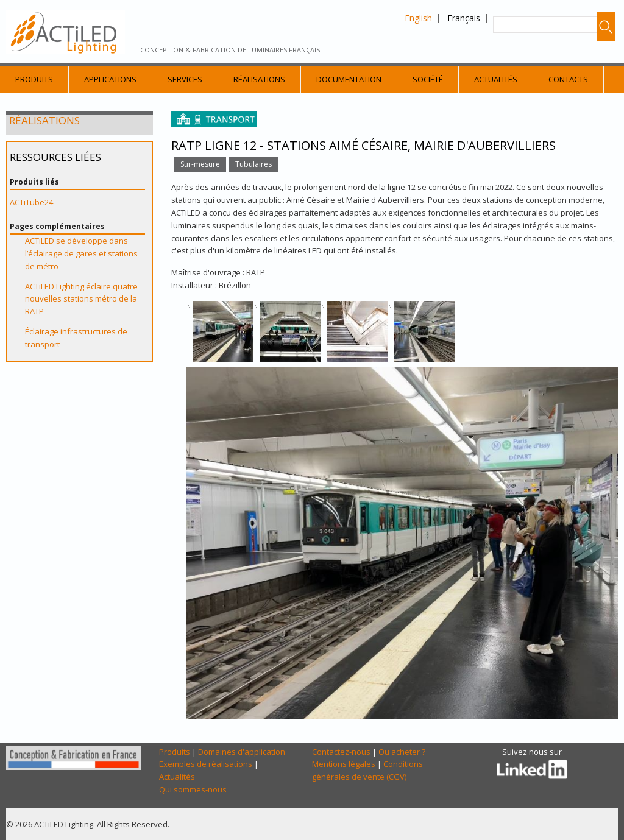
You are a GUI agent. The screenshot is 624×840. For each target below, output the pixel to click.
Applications (110, 79)
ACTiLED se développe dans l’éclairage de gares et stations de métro (81, 253)
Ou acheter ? (402, 752)
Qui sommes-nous (193, 789)
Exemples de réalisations (206, 764)
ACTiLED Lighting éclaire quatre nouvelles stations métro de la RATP (81, 299)
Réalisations (259, 79)
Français (464, 18)
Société (428, 79)
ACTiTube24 (31, 202)
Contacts (568, 79)
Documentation (349, 79)
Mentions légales (344, 764)
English (418, 18)
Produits (34, 79)
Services (185, 79)
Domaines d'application (242, 752)
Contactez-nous (341, 752)
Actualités (496, 79)
